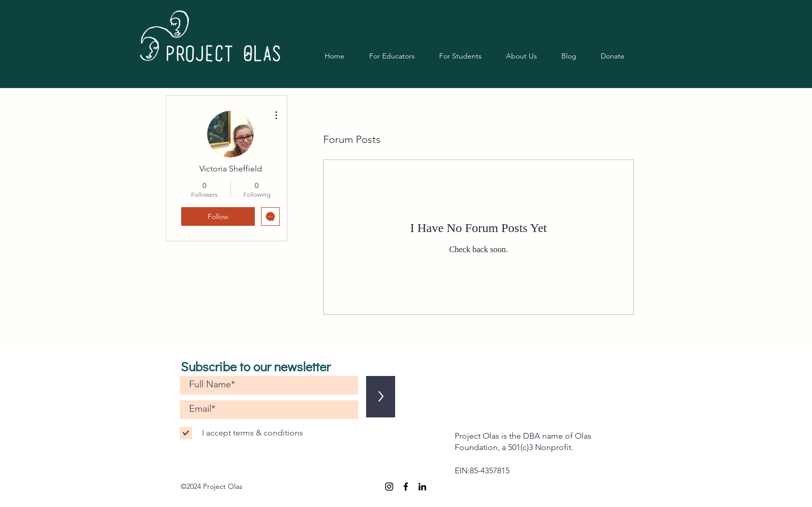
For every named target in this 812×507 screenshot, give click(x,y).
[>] (381, 397)
